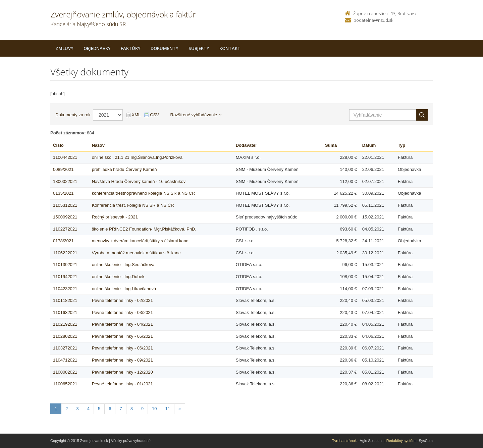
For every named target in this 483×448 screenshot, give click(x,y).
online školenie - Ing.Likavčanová (124, 289)
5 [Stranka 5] (99, 409)
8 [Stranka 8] (132, 409)
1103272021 (65, 348)
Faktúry (131, 48)
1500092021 (65, 217)
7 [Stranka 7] (121, 409)
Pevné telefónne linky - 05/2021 (122, 336)
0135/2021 (63, 193)
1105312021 (65, 205)
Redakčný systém (401, 441)
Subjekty (199, 48)
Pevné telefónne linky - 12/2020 (122, 372)
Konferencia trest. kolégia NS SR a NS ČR (133, 205)
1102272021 (65, 229)
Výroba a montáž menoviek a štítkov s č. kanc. (137, 253)
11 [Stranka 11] (168, 409)
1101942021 (65, 277)
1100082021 (65, 372)
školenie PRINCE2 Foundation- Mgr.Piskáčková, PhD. (144, 229)
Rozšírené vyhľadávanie (196, 115)
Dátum (369, 145)
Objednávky (97, 48)
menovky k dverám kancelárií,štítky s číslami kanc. (141, 241)
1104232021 (65, 289)
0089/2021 (63, 169)
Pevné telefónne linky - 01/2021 (122, 384)
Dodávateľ (247, 145)
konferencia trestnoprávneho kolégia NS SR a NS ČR (144, 193)
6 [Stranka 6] (110, 409)
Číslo (58, 145)
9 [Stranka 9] (142, 409)
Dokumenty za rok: (73, 115)
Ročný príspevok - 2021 (115, 217)
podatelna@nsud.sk (373, 20)
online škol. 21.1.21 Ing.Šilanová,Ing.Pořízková (137, 157)
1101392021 (65, 265)
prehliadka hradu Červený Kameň (124, 169)
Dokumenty (165, 48)
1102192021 (65, 324)
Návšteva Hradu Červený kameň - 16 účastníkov (139, 181)
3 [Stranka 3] (77, 409)
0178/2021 (63, 241)
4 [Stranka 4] (88, 409)
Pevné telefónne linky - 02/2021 (122, 300)
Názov (98, 145)
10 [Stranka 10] (154, 409)
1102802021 (65, 336)
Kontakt (230, 48)
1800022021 (65, 181)
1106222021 (65, 253)
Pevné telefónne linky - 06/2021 (122, 348)
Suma (331, 145)
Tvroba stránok (344, 441)
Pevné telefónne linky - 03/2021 (122, 312)
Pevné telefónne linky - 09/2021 (122, 360)
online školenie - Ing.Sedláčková (123, 265)
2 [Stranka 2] (67, 409)
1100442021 (65, 157)
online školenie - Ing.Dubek (118, 277)
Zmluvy (64, 48)
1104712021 (65, 360)
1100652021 (65, 384)
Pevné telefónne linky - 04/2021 (122, 324)
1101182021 (65, 300)
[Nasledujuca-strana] (180, 409)
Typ (401, 145)
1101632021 (65, 312)
